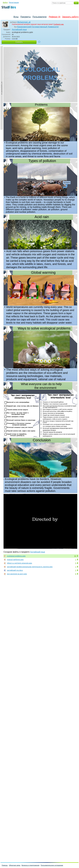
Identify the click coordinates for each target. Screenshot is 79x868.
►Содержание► (2, 88)
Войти (5, 3)
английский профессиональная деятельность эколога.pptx (30, 567)
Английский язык (19, 30)
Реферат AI (55, 17)
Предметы (26, 17)
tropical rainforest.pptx (15, 560)
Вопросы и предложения (31, 865)
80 (75, 556)
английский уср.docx (15, 570)
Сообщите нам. (59, 24)
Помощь (5, 865)
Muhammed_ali (24, 22)
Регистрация (14, 3)
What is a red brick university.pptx (20, 563)
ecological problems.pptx (16, 556)
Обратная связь (15, 865)
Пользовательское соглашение (52, 865)
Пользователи (39, 17)
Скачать (19, 42)
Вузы (16, 17)
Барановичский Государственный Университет (38, 27)
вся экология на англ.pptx (17, 574)
